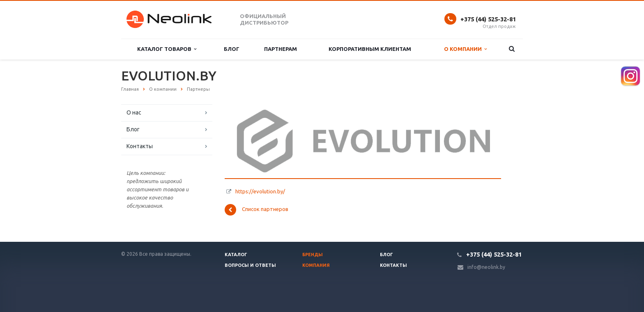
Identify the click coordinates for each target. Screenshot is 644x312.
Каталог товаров (167, 49)
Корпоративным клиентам (370, 49)
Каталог (236, 255)
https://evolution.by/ (260, 191)
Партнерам (281, 49)
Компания (316, 265)
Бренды (313, 255)
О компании (465, 49)
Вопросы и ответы (250, 265)
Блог (232, 49)
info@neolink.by (486, 267)
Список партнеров (256, 210)
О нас (134, 112)
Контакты (140, 146)
